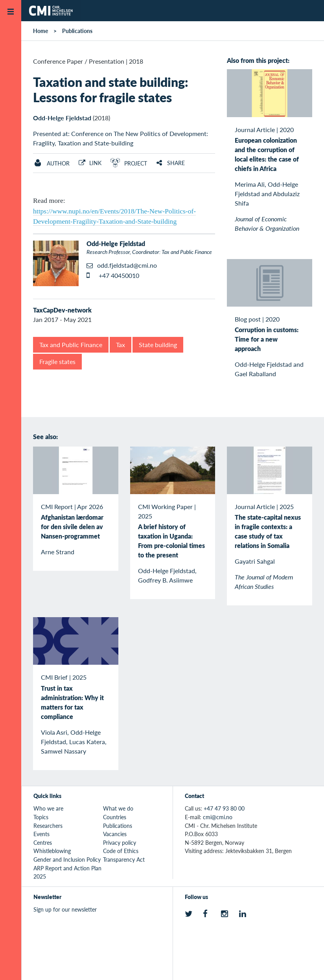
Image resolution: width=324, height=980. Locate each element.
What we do (118, 808)
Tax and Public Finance (71, 345)
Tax (121, 345)
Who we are (48, 808)
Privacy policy (120, 842)
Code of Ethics (121, 851)
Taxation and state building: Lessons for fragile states (110, 89)
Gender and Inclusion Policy (67, 859)
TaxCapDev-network (62, 310)
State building (158, 345)
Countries (115, 817)
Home (40, 31)
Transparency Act (124, 859)
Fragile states (57, 361)
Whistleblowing (52, 851)
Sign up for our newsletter (65, 909)
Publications (77, 31)
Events (41, 834)
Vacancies (115, 834)
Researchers (48, 826)
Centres (43, 842)
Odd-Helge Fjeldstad (62, 118)
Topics (41, 817)
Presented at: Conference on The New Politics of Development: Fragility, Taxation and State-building (121, 138)
